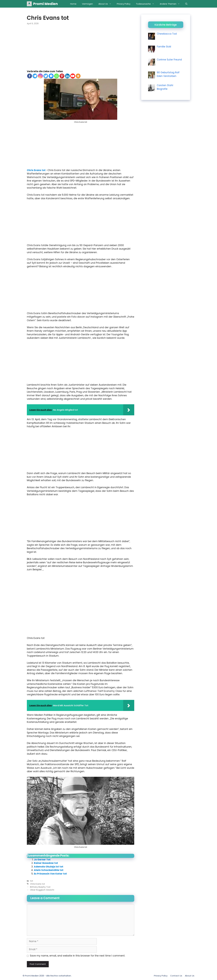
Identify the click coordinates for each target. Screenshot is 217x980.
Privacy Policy (124, 4)
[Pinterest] (62, 76)
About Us (106, 4)
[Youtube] (73, 76)
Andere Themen (171, 4)
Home (73, 4)
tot (32, 881)
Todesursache (146, 4)
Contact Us (176, 976)
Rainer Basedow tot (46, 863)
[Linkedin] (67, 76)
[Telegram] (35, 76)
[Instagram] (40, 76)
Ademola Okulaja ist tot (49, 867)
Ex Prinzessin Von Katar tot (50, 874)
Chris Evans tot (36, 170)
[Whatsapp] (57, 76)
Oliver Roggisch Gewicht (42, 890)
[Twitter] (46, 76)
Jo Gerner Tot (42, 860)
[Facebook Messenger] (51, 76)
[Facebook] (30, 76)
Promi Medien (45, 4)
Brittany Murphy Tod (40, 887)
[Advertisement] (81, 49)
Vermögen (87, 4)
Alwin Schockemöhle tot (49, 870)
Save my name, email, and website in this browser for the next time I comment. (77, 956)
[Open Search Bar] (186, 4)
